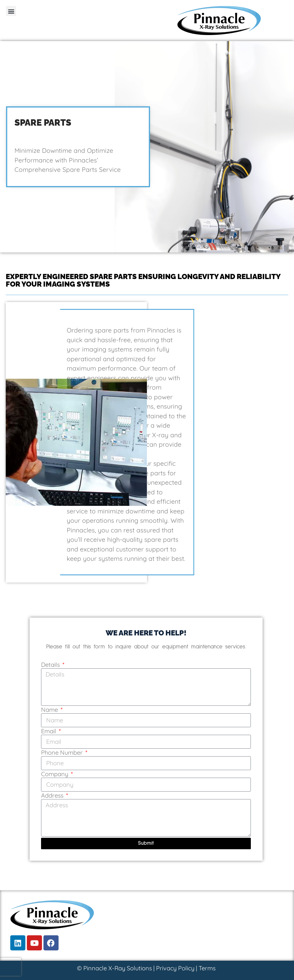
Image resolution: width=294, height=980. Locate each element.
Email (49, 731)
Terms (207, 968)
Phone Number (63, 753)
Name (50, 710)
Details (51, 665)
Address (53, 796)
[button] (11, 11)
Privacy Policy (175, 968)
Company (55, 774)
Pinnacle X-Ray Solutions (118, 968)
